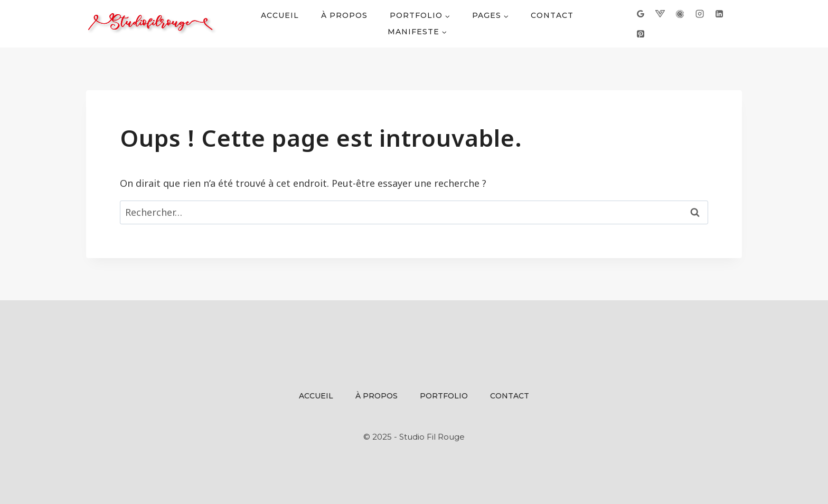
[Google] (641, 14)
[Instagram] (699, 14)
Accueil (280, 15)
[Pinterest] (641, 33)
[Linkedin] (719, 14)
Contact (552, 15)
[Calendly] (680, 14)
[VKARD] (660, 14)
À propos (344, 15)
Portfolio (444, 396)
